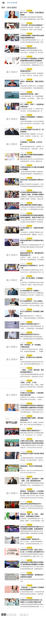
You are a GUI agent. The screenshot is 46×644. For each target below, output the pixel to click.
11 (25, 615)
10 (21, 615)
